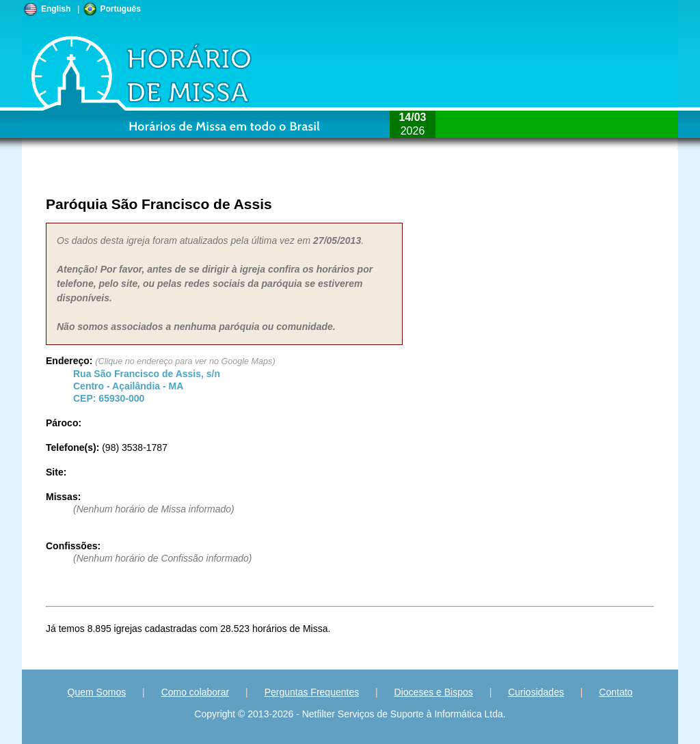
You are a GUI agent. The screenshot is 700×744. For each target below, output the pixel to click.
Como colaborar (196, 692)
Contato (616, 692)
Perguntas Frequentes (312, 692)
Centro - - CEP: (147, 386)
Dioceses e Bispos (434, 692)
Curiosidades (536, 692)
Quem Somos (97, 692)
